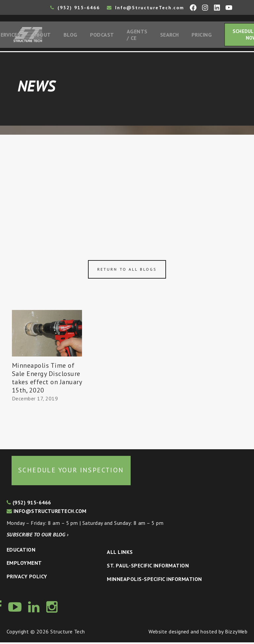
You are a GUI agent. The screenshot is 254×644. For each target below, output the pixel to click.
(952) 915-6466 (75, 8)
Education (21, 551)
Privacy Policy (27, 578)
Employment (24, 564)
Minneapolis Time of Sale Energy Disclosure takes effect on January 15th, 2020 (47, 379)
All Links (120, 554)
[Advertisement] (127, 186)
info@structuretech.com (47, 512)
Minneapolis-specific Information (154, 580)
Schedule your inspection (71, 471)
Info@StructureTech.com (146, 8)
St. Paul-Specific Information (148, 567)
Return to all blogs (127, 271)
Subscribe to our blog (38, 536)
